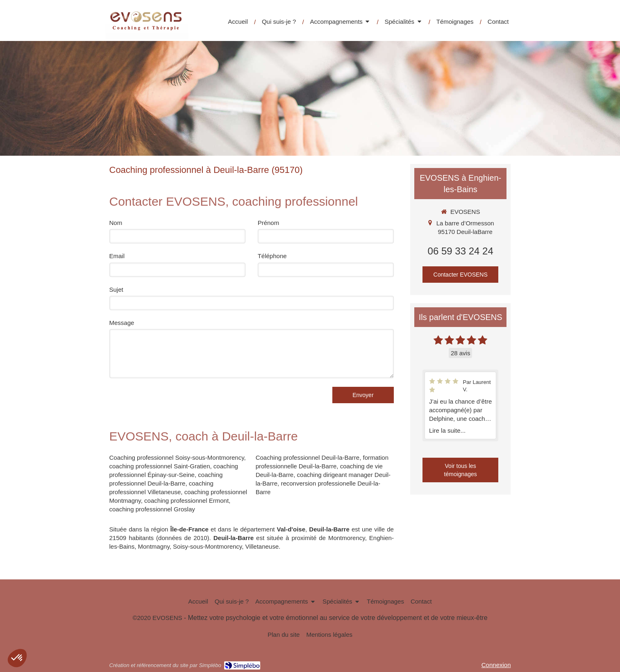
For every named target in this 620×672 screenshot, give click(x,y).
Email (117, 256)
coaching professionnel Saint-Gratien (160, 466)
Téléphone (272, 256)
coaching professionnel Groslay (152, 509)
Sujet (116, 289)
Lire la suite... (447, 430)
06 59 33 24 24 (461, 251)
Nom (116, 223)
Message (122, 323)
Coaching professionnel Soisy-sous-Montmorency (177, 457)
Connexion (496, 665)
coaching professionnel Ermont (186, 501)
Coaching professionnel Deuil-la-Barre (308, 457)
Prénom (269, 223)
